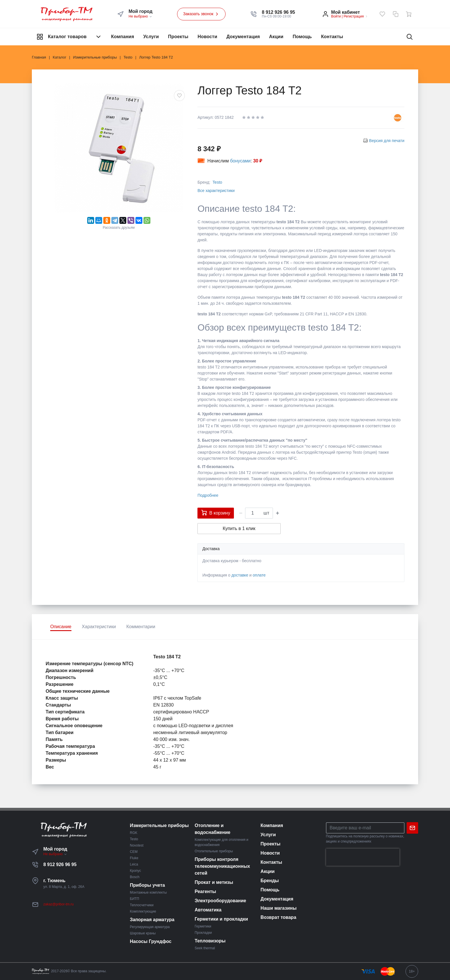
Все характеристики (216, 191)
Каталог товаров (69, 37)
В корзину (216, 513)
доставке (240, 575)
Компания (123, 37)
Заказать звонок (201, 14)
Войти (336, 16)
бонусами (240, 161)
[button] (278, 12)
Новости (207, 37)
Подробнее (208, 495)
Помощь (302, 37)
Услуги (151, 37)
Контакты (332, 37)
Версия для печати (387, 141)
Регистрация (354, 16)
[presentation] (363, 857)
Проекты (178, 37)
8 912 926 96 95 (60, 864)
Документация (243, 37)
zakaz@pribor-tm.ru (59, 904)
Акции (276, 37)
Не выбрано (140, 16)
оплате (259, 575)
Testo (217, 182)
